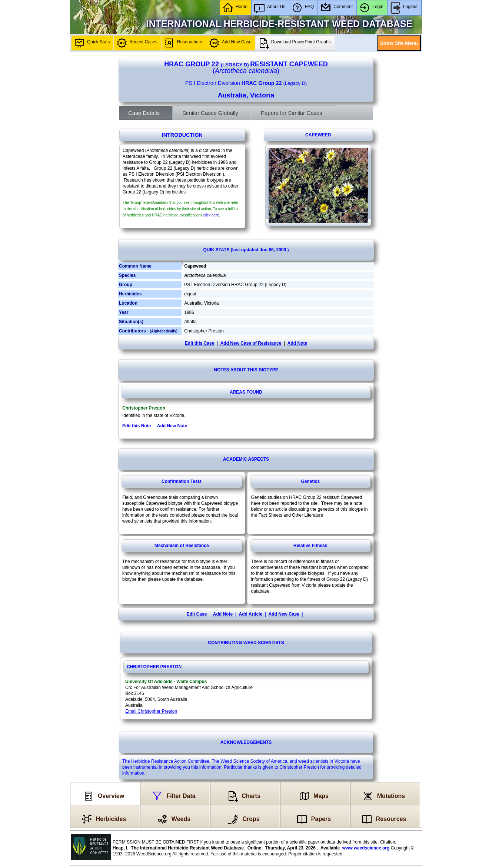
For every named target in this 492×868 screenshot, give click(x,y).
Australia (232, 95)
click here (211, 215)
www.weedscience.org (366, 848)
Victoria (262, 95)
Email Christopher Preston (151, 711)
